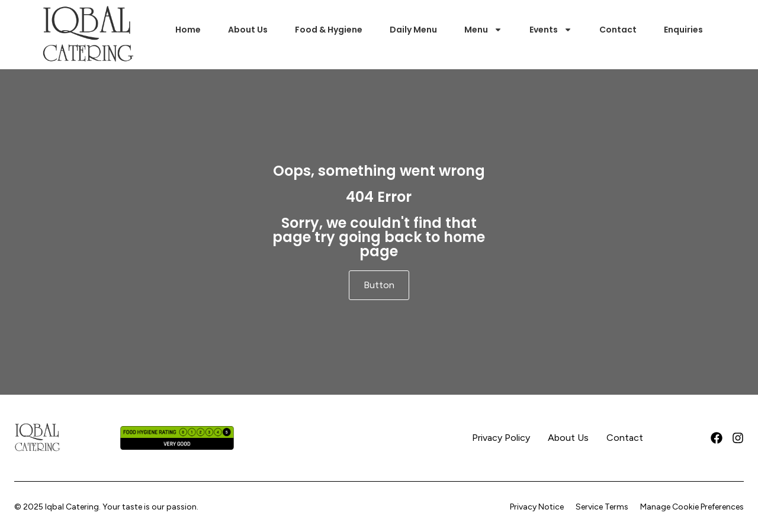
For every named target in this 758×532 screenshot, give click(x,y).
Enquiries (683, 30)
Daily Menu (413, 30)
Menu (483, 30)
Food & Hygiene (329, 30)
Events (551, 30)
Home (188, 30)
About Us (248, 30)
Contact (618, 30)
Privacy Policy (501, 438)
